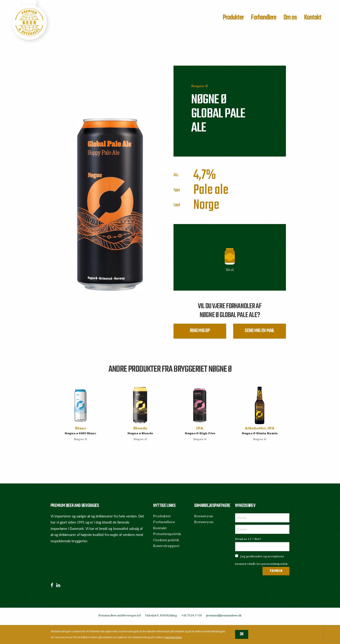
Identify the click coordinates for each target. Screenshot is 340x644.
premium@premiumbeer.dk (224, 617)
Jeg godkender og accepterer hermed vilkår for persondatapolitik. (262, 562)
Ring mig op (200, 332)
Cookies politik (166, 542)
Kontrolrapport (166, 548)
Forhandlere (264, 18)
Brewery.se (204, 518)
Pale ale (211, 190)
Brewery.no (204, 524)
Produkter (233, 18)
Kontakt (313, 18)
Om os (290, 18)
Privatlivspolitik (167, 536)
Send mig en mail (260, 332)
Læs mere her (173, 637)
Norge (206, 205)
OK (242, 634)
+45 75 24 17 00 (191, 617)
